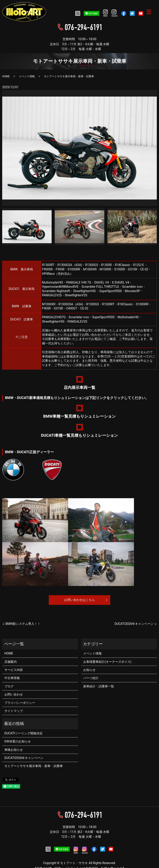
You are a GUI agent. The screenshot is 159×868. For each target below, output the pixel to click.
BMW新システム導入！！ (23, 624)
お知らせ (89, 670)
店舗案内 (11, 662)
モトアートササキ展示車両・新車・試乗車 (34, 766)
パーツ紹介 (91, 678)
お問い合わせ (14, 694)
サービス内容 (14, 670)
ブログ (9, 686)
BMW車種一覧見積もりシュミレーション (80, 416)
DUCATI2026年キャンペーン (134, 624)
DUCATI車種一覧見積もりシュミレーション (80, 435)
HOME (6, 76)
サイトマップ (14, 711)
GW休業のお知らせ (18, 741)
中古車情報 (12, 678)
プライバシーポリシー (20, 703)
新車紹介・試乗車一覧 (99, 686)
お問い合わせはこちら (79, 600)
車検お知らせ (14, 750)
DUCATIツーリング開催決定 (23, 733)
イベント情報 (27, 76)
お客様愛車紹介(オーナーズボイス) (107, 662)
